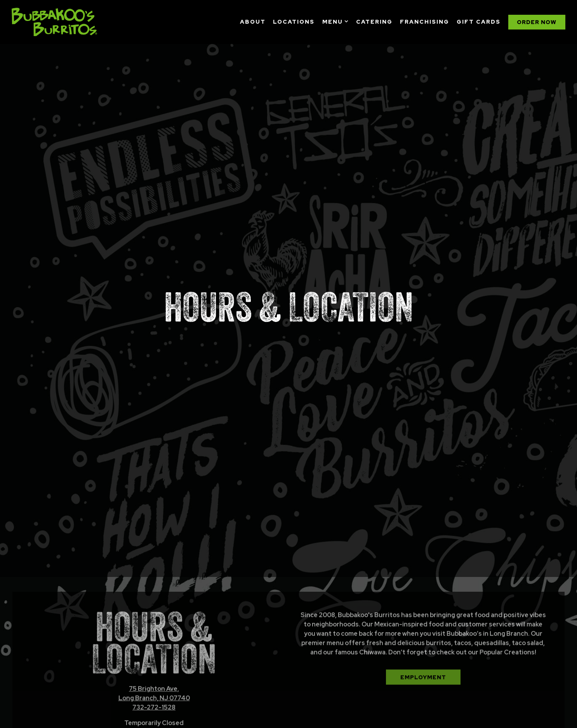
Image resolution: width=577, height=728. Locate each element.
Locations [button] (294, 22)
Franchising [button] (425, 22)
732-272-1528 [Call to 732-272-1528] (154, 684)
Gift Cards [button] (479, 22)
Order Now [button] (537, 22)
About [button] (253, 22)
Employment (423, 654)
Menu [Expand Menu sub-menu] (335, 21)
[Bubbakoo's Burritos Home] (54, 22)
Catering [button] (374, 22)
